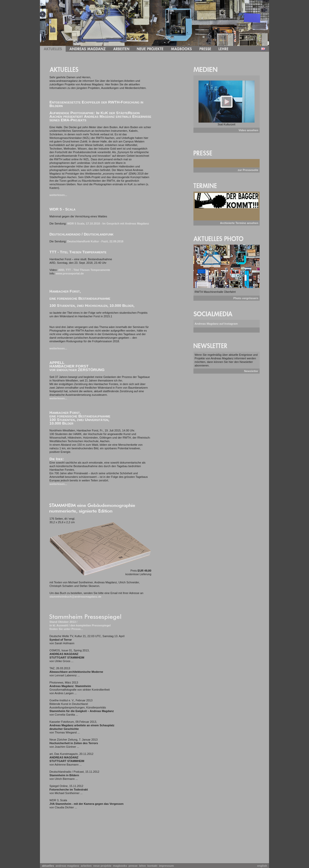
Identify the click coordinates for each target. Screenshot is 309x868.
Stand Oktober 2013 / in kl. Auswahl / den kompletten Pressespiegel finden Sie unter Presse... (80, 625)
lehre (143, 866)
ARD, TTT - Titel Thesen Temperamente (84, 270)
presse (134, 866)
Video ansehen (248, 130)
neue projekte (103, 866)
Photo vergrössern (246, 298)
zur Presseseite (248, 170)
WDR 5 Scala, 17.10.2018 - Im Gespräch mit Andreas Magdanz (108, 223)
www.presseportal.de (70, 273)
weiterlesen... (58, 195)
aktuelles (49, 866)
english (262, 866)
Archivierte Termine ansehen (239, 223)
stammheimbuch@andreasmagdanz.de (75, 597)
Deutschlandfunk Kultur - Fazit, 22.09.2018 (95, 241)
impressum (167, 866)
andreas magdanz (68, 866)
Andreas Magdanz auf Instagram (216, 324)
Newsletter (251, 371)
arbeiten (87, 866)
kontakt (153, 866)
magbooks (121, 866)
